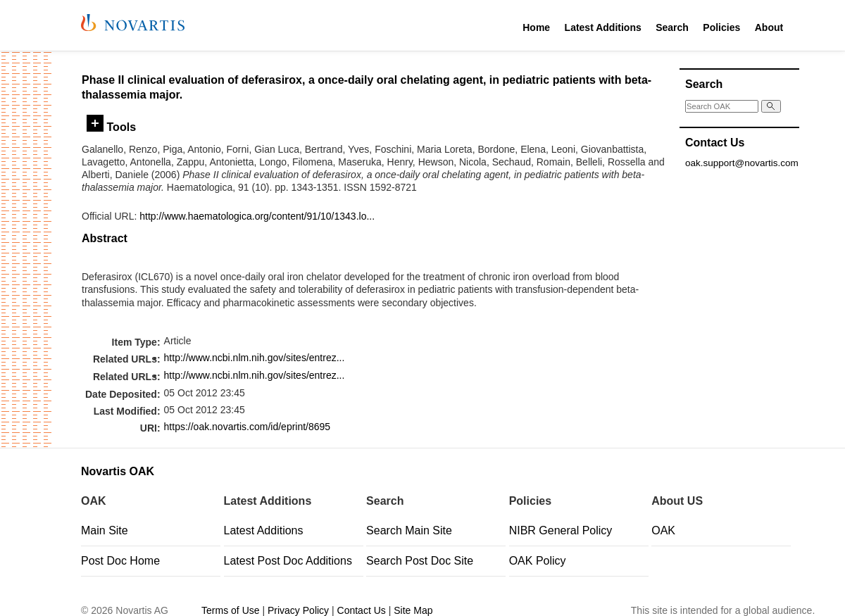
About (769, 27)
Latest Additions (603, 27)
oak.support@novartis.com (742, 163)
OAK (663, 530)
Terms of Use (230, 610)
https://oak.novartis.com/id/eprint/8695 (248, 427)
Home (536, 27)
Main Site (105, 530)
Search (672, 27)
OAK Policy (538, 561)
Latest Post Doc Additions (288, 561)
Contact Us (362, 610)
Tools (111, 127)
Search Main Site (409, 530)
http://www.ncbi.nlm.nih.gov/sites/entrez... (255, 358)
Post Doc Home (120, 561)
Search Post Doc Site (420, 561)
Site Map (413, 610)
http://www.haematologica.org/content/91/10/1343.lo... (257, 216)
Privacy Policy (298, 610)
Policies (721, 27)
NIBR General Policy (561, 530)
